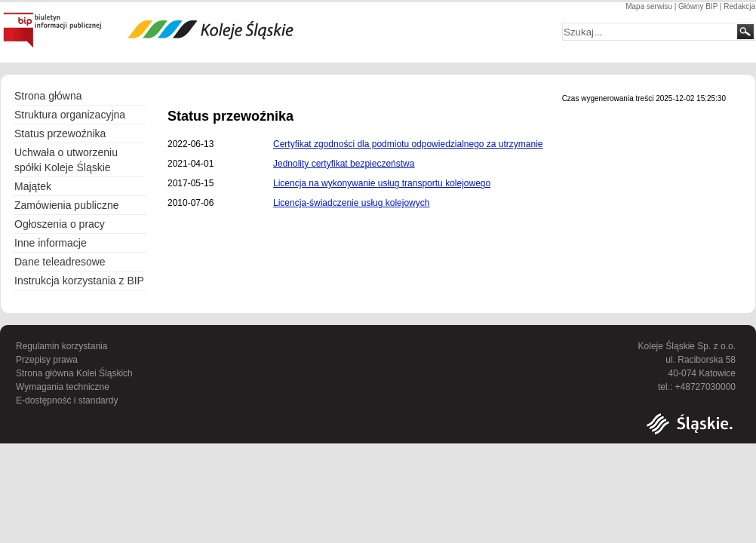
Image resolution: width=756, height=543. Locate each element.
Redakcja (739, 6)
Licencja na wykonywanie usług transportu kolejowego (382, 183)
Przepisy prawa (47, 360)
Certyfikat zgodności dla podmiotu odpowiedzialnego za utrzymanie (408, 144)
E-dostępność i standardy (67, 400)
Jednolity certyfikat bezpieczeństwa (344, 164)
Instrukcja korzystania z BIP (79, 281)
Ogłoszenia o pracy (60, 224)
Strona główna (48, 96)
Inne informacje (51, 243)
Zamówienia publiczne (67, 205)
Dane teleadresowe (60, 262)
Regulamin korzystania (61, 346)
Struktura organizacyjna (76, 116)
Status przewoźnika (60, 133)
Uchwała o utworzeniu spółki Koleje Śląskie (66, 160)
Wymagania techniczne (63, 387)
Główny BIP (698, 6)
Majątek (33, 186)
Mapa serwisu (649, 6)
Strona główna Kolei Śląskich (74, 373)
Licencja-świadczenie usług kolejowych (351, 203)
